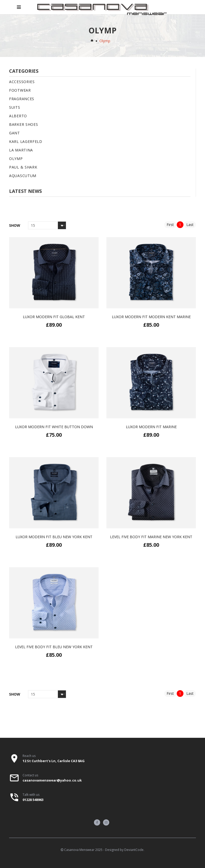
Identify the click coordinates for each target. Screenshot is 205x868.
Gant (15, 133)
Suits (15, 107)
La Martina (21, 150)
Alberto (18, 116)
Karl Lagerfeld (26, 141)
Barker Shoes (23, 124)
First (170, 225)
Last (190, 225)
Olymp (16, 159)
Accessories (22, 82)
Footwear (20, 90)
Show (15, 225)
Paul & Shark (23, 167)
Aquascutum (23, 176)
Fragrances (22, 99)
